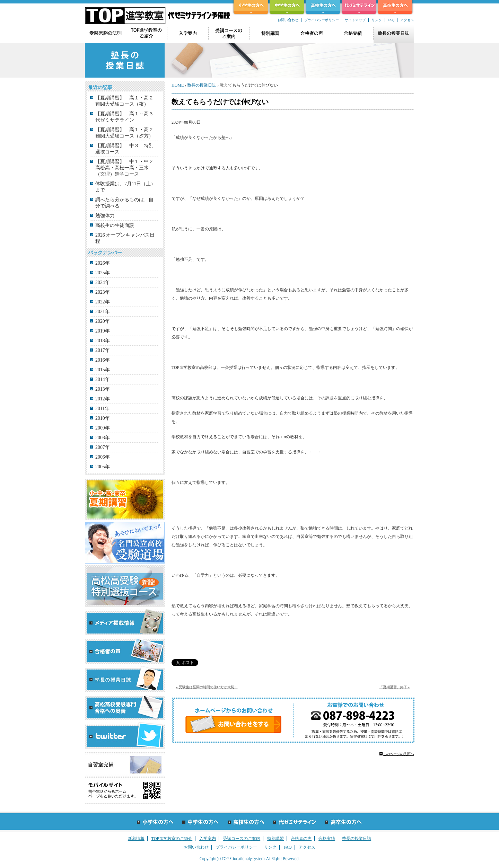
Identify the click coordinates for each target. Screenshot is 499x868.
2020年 (103, 321)
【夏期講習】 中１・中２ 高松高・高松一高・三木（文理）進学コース (127, 168)
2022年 (103, 302)
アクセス (407, 20)
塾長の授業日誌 (202, 85)
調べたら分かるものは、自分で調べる (124, 203)
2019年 (103, 331)
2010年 (103, 418)
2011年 (102, 409)
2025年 (103, 273)
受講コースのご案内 (242, 839)
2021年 (103, 312)
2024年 (103, 282)
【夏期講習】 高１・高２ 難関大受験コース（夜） (127, 101)
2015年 (103, 370)
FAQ (391, 20)
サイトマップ (355, 20)
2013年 (103, 389)
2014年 (103, 379)
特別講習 (275, 839)
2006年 (103, 457)
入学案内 (208, 839)
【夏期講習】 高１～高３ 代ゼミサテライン (127, 117)
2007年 (103, 447)
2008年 (103, 438)
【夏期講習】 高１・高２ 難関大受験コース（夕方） (127, 133)
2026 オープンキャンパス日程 (125, 238)
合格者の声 (301, 839)
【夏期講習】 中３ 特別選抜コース (124, 149)
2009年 (103, 428)
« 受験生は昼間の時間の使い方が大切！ (207, 687)
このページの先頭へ (399, 754)
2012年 (103, 399)
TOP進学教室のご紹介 (172, 839)
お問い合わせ (288, 20)
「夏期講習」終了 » (395, 687)
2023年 (103, 292)
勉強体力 (105, 216)
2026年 (103, 263)
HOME (178, 85)
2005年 (103, 467)
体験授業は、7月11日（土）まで (125, 187)
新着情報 (136, 839)
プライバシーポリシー (322, 20)
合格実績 (327, 839)
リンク (377, 20)
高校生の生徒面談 (115, 225)
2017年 (103, 350)
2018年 (103, 341)
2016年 (103, 360)
